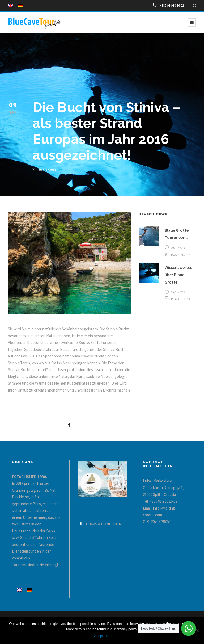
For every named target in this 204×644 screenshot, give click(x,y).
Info (109, 636)
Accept (98, 636)
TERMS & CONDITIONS (104, 524)
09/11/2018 (48, 170)
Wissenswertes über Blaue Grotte (178, 275)
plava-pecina (181, 255)
